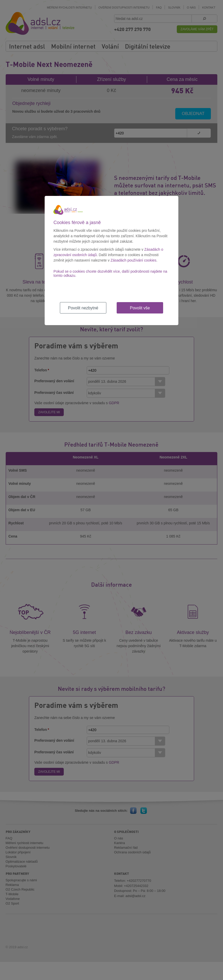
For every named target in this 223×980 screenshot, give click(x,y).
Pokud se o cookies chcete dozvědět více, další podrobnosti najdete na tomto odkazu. (110, 273)
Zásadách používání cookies (133, 260)
